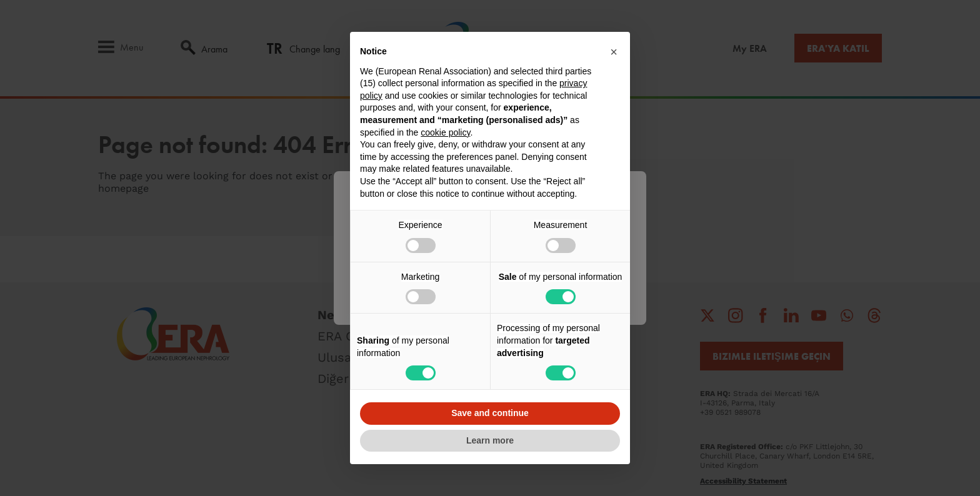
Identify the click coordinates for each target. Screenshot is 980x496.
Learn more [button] (490, 440)
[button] (614, 52)
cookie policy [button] (445, 132)
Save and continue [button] (490, 413)
